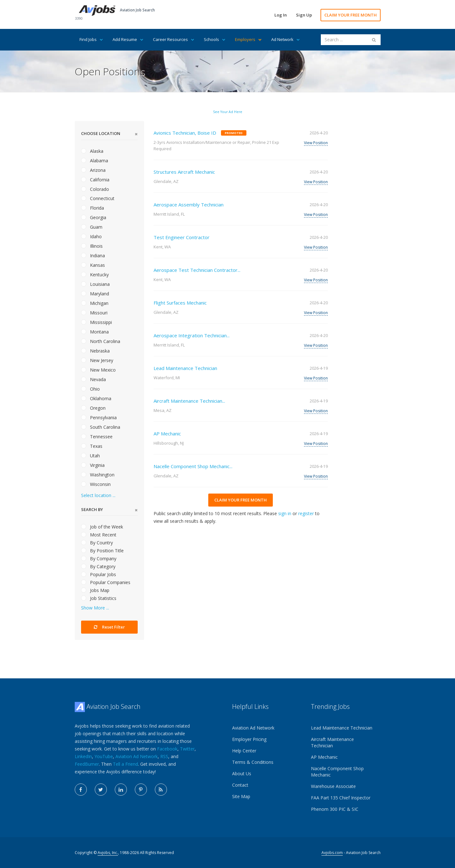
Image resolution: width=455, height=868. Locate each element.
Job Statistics (99, 598)
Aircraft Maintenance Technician (332, 742)
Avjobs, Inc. (108, 853)
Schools (215, 39)
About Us (242, 774)
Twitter (187, 749)
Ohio (90, 389)
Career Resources (174, 39)
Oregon (93, 408)
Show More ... (95, 608)
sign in (285, 513)
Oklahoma (96, 398)
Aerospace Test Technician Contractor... (197, 270)
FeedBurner (87, 764)
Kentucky (95, 275)
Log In (281, 15)
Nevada (93, 379)
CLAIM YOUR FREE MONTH (351, 15)
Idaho (91, 236)
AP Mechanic (167, 434)
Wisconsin (96, 484)
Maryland (95, 294)
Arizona (93, 170)
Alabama (95, 161)
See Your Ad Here (228, 112)
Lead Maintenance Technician (185, 368)
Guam (92, 227)
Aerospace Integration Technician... (192, 335)
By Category (98, 566)
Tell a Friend (125, 764)
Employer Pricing (249, 739)
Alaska (92, 151)
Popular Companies (106, 582)
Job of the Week (102, 527)
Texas (92, 446)
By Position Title (102, 551)
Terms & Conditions (253, 762)
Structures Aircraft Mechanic (184, 172)
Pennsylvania (99, 417)
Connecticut (98, 198)
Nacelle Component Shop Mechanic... (193, 466)
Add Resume (128, 39)
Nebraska (95, 351)
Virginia (93, 465)
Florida (93, 208)
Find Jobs (91, 39)
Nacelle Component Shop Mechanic (337, 772)
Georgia (94, 217)
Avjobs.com (332, 853)
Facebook (167, 749)
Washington (98, 475)
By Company (99, 558)
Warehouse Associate (333, 786)
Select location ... (98, 495)
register (306, 513)
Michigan (95, 303)
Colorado (95, 189)
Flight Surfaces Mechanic (180, 303)
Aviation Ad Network (137, 756)
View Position (316, 143)
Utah (90, 456)
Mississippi (97, 322)
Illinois (92, 246)
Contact (240, 785)
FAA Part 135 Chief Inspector (341, 798)
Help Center (244, 751)
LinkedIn (83, 756)
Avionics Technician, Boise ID (185, 133)
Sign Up (304, 15)
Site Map (241, 796)
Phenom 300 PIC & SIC (335, 809)
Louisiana (95, 284)
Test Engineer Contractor (182, 237)
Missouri (94, 313)
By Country (97, 543)
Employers (248, 39)
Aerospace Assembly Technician (189, 205)
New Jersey (97, 360)
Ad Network (286, 39)
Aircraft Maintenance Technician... (189, 401)
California (95, 180)
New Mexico (98, 370)
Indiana (93, 256)
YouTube (104, 756)
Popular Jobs (99, 574)
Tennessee (97, 437)
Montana (95, 332)
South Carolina (101, 427)
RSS (164, 756)
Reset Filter (109, 627)
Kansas (93, 265)
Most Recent (99, 535)
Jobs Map (95, 590)
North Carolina (101, 341)
